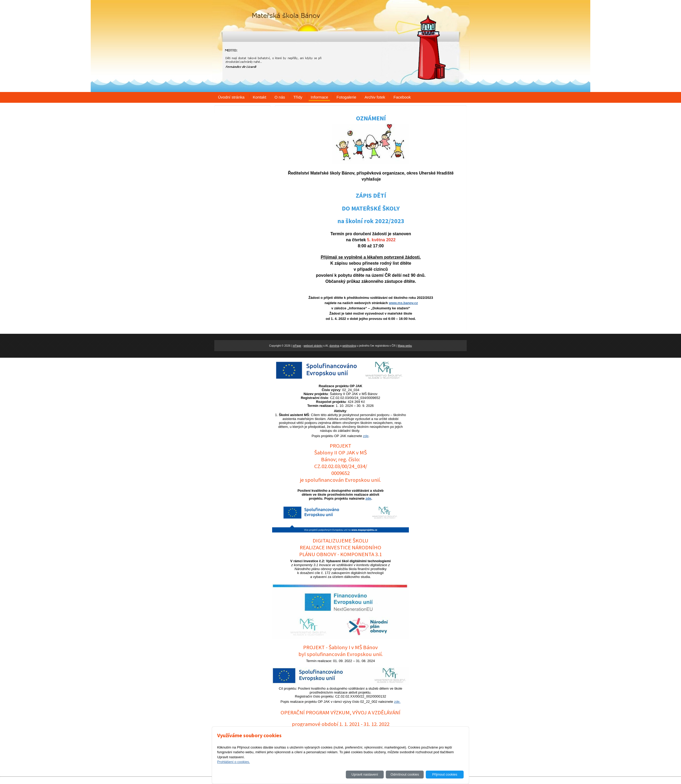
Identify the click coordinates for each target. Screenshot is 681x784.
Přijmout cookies (445, 774)
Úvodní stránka (231, 97)
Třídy (298, 97)
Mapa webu (405, 346)
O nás (280, 97)
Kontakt (260, 97)
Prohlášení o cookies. (233, 762)
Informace (319, 97)
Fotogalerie (346, 97)
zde (366, 436)
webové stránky (313, 346)
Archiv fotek (375, 97)
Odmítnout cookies (405, 774)
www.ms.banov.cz (403, 303)
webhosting (349, 346)
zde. (397, 702)
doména (334, 346)
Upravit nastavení (365, 774)
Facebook (402, 97)
